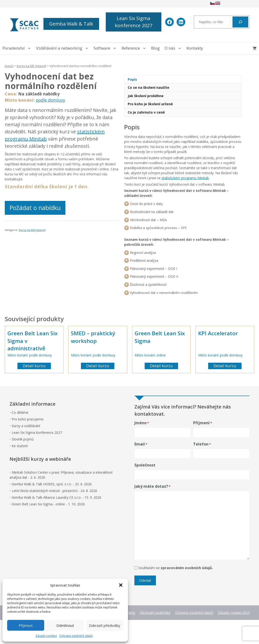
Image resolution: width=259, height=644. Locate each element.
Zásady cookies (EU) (234, 613)
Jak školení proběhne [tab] (146, 96)
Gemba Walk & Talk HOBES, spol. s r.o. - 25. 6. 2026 (52, 484)
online (161, 355)
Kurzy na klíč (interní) (31, 66)
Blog (155, 48)
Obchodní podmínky (155, 613)
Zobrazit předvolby (105, 625)
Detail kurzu (34, 366)
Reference (135, 48)
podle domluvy (50, 100)
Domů (9, 66)
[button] (121, 585)
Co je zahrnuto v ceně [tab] (146, 112)
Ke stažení (20, 446)
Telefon (202, 444)
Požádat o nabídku (35, 208)
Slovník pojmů (23, 439)
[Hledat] (240, 22)
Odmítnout (65, 625)
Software (106, 48)
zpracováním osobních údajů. (187, 568)
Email (141, 444)
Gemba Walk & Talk (71, 24)
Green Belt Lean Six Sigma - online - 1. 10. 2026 (48, 504)
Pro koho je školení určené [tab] (150, 104)
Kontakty (195, 48)
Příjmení (203, 423)
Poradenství (18, 48)
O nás (174, 48)
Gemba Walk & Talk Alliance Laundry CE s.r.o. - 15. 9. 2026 (56, 497)
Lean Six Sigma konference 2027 (134, 22)
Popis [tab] (132, 79)
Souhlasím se (176, 568)
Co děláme (20, 412)
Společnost (145, 465)
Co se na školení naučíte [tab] (148, 87)
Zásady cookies (46, 636)
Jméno (142, 423)
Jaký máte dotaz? (152, 486)
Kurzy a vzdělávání (26, 426)
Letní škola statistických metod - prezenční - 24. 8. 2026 (54, 491)
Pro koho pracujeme (28, 419)
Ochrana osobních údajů (76, 636)
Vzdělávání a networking (64, 48)
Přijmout (26, 625)
